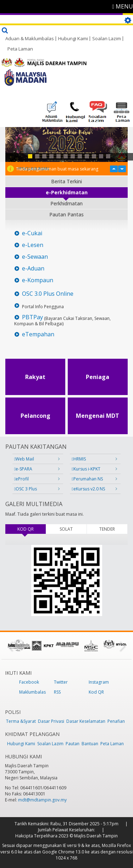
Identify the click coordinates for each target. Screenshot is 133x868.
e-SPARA (23, 469)
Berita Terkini (66, 181)
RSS (57, 692)
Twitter (61, 682)
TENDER (107, 529)
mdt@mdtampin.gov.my (42, 800)
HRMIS (79, 459)
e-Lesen (33, 245)
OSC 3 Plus (26, 489)
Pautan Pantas (66, 214)
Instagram (99, 682)
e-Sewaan (35, 257)
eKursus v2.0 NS (88, 489)
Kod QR (96, 692)
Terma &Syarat (21, 721)
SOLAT (66, 529)
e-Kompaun (38, 280)
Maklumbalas (32, 692)
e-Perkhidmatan (67, 192)
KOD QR (32, 529)
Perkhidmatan (66, 203)
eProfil (21, 479)
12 (108, 156)
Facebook (29, 682)
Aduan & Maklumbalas (30, 38)
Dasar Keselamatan (86, 721)
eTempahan (38, 334)
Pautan (73, 744)
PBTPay (32, 317)
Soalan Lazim (107, 38)
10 (94, 156)
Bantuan (90, 744)
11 (101, 156)
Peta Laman (20, 49)
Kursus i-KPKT (86, 469)
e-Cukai (32, 233)
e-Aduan (33, 269)
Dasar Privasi (51, 721)
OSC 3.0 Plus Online (48, 294)
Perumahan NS (87, 479)
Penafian (116, 721)
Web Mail (24, 459)
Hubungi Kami (73, 38)
